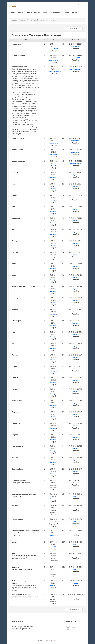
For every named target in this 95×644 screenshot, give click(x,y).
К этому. (15, 298)
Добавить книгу (56, 13)
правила (19, 629)
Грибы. (15, 195)
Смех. (14, 275)
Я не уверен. (17, 321)
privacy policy (26, 629)
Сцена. (15, 366)
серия (14, 542)
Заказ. (14, 207)
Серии (45, 13)
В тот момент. (17, 401)
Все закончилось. (19, 55)
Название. (16, 184)
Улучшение (16, 505)
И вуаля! (15, 435)
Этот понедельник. (20, 67)
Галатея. (15, 252)
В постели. (16, 218)
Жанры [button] (28, 13)
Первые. (15, 378)
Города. (15, 241)
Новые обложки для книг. (22, 595)
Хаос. (14, 264)
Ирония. (15, 458)
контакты (26, 627)
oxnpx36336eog (18, 138)
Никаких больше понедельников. (25, 287)
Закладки (16, 567)
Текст (14, 553)
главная (14, 627)
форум (20, 627)
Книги (21, 13)
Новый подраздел (19, 480)
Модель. (15, 309)
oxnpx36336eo (17, 150)
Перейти (75, 49)
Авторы (37, 13)
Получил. (15, 355)
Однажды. (16, 423)
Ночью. (15, 389)
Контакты (75, 13)
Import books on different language (25, 531)
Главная (13, 13)
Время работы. (18, 469)
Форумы (22, 20)
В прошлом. (16, 412)
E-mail (71, 628)
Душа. (14, 343)
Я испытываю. (17, 446)
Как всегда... (17, 44)
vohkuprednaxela (19, 161)
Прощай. (15, 172)
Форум (66, 13)
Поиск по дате (18, 519)
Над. (14, 332)
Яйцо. (14, 229)
